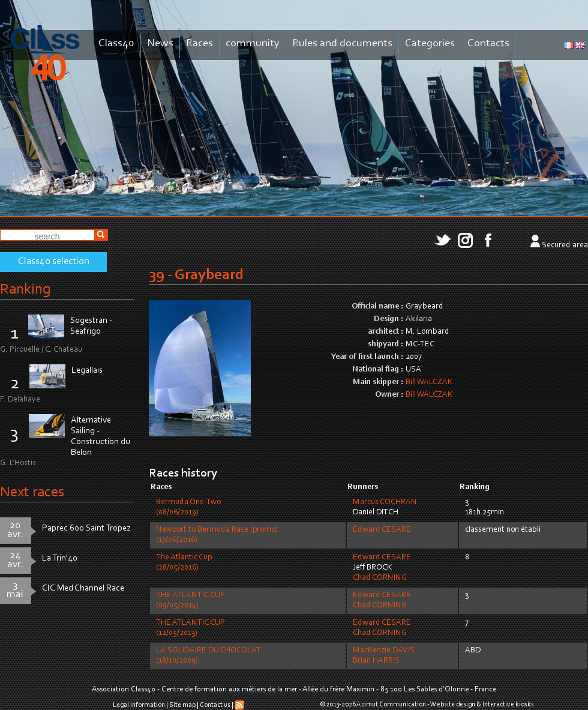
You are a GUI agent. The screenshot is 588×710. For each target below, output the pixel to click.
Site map (182, 705)
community (253, 44)
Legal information (139, 705)
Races (199, 44)
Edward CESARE (382, 530)
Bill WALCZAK (429, 382)
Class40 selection (54, 262)
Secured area (565, 245)
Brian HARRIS (376, 661)
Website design (453, 705)
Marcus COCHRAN (385, 502)
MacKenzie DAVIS (384, 651)
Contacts (488, 44)
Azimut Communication (391, 705)
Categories (430, 44)
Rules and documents (342, 44)
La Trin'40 (60, 558)
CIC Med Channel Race (83, 588)
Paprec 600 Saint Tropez (86, 528)
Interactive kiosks (508, 705)
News (160, 44)
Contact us (215, 705)
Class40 (116, 44)
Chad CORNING (380, 578)
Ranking (25, 290)
